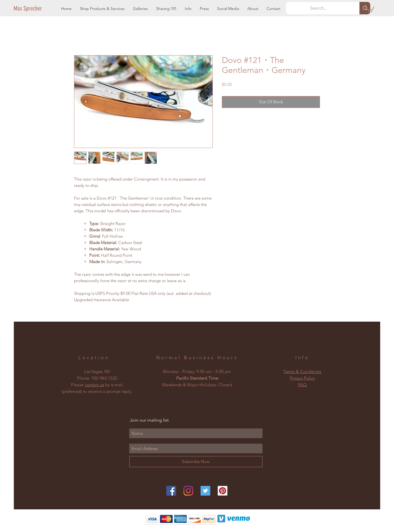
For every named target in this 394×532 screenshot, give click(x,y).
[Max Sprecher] (32, 9)
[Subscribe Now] (196, 462)
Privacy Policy (302, 378)
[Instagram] (188, 491)
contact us (94, 385)
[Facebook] (171, 491)
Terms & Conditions (302, 371)
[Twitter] (205, 491)
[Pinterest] (223, 491)
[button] (102, 9)
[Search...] (319, 8)
